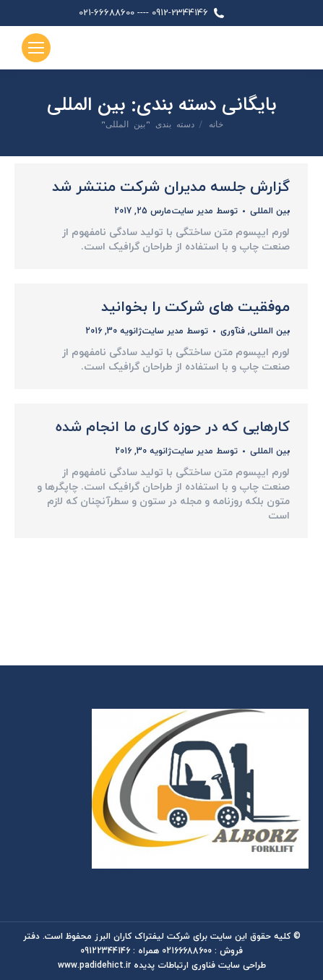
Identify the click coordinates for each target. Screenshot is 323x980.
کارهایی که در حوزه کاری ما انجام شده (173, 427)
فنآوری (233, 331)
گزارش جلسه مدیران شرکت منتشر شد (171, 187)
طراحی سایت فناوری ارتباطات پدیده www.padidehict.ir (162, 966)
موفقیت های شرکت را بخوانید (195, 307)
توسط (205, 211)
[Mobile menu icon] (36, 48)
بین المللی (270, 211)
